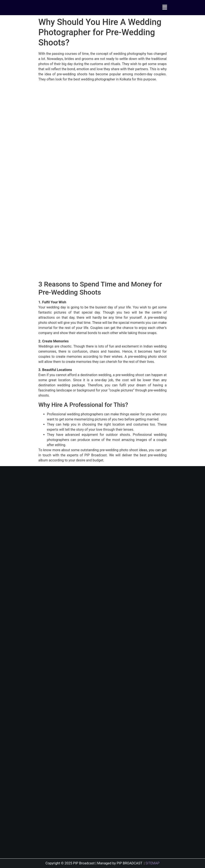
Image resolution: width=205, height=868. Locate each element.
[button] (165, 7)
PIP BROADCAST (130, 863)
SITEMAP (152, 863)
